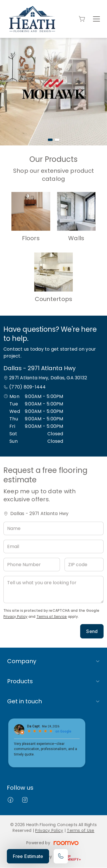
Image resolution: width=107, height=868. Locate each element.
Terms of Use (80, 830)
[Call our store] (61, 856)
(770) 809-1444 (27, 387)
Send (92, 631)
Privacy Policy (15, 616)
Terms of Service (52, 616)
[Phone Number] (32, 565)
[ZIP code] (84, 565)
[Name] (53, 528)
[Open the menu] (96, 19)
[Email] (53, 546)
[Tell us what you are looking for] (53, 590)
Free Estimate (28, 856)
